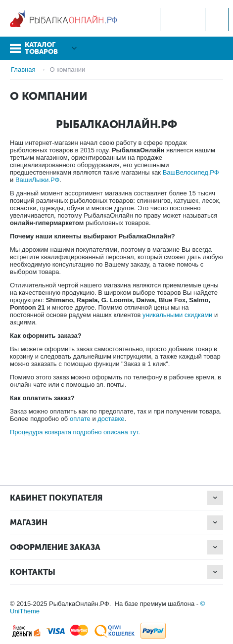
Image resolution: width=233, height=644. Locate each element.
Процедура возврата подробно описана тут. (75, 432)
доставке (111, 419)
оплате (80, 419)
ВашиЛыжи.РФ (37, 180)
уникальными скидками (177, 315)
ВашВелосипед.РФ (191, 172)
